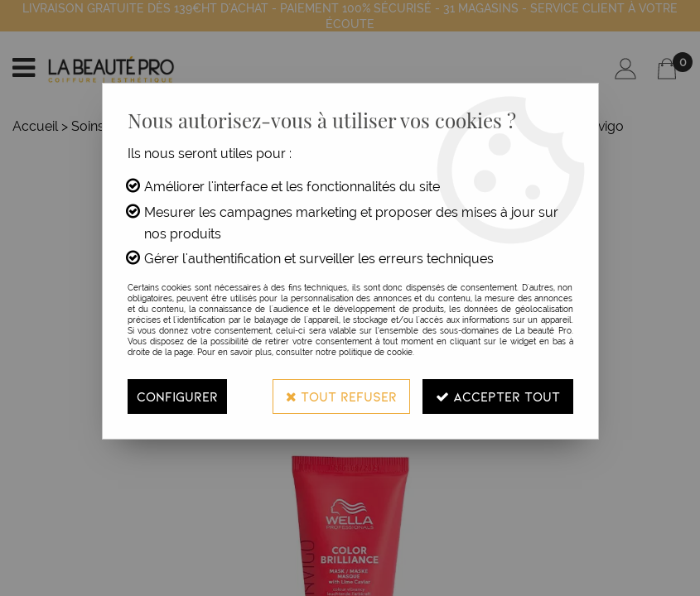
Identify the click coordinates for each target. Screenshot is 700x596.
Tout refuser (341, 396)
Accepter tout (498, 396)
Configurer (177, 396)
